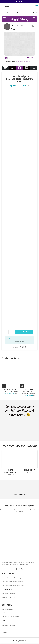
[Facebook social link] (17, 2)
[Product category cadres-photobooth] (10, 464)
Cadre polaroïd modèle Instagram (12, 578)
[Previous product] (31, 13)
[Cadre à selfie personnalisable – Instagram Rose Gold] (29, 375)
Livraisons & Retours (8, 594)
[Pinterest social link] (22, 2)
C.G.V (3, 613)
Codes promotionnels (9, 601)
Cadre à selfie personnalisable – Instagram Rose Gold (29, 391)
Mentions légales (7, 609)
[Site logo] (20, 6)
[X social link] (19, 2)
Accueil (4, 13)
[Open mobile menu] (5, 6)
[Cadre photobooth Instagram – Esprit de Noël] (10, 375)
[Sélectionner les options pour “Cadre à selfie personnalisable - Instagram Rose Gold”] (22, 386)
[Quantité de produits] (10, 332)
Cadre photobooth (15, 13)
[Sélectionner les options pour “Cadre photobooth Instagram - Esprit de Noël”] (4, 386)
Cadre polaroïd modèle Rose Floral (13, 585)
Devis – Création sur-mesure (11, 629)
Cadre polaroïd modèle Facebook (12, 581)
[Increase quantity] (13, 332)
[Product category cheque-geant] (29, 462)
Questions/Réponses (9, 625)
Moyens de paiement (8, 597)
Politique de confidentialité (10, 616)
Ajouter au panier (24, 332)
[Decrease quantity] (7, 332)
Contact (4, 632)
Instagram (18, 510)
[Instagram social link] (19, 569)
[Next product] (36, 13)
